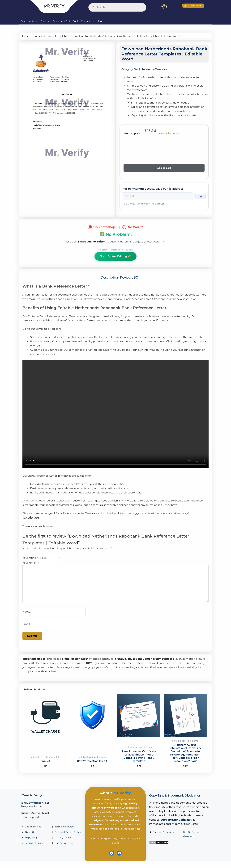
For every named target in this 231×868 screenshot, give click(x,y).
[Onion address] (158, 196)
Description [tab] (110, 278)
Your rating (30, 558)
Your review (31, 563)
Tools (45, 21)
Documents (29, 21)
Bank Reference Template (50, 36)
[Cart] (165, 7)
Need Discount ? (169, 133)
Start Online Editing (115, 256)
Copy (200, 196)
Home (25, 36)
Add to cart (164, 168)
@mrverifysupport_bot (35, 805)
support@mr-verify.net (35, 815)
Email (26, 625)
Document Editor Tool (65, 21)
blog (99, 21)
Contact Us (87, 21)
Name (26, 613)
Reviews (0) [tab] (129, 278)
